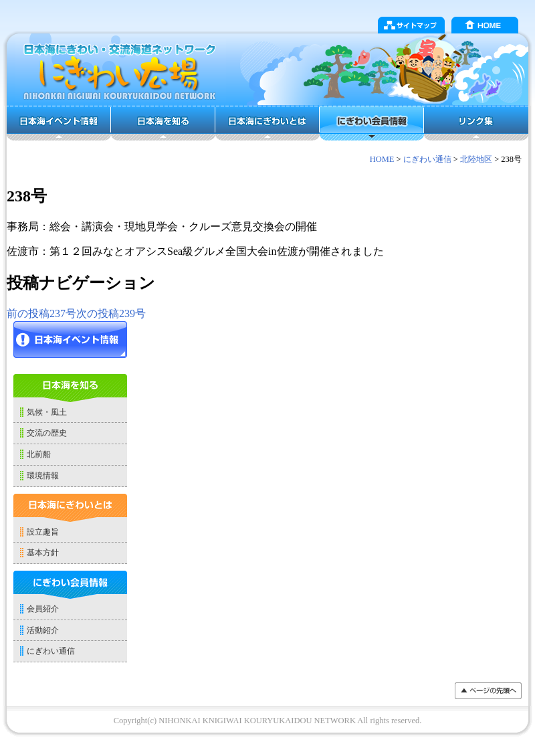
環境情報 (43, 476)
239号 (111, 313)
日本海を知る (163, 123)
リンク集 (476, 123)
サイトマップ (411, 25)
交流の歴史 (47, 433)
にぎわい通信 (427, 159)
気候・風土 (47, 412)
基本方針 (43, 553)
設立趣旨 (43, 532)
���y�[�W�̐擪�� (488, 691)
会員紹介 (43, 609)
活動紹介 (43, 630)
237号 (41, 313)
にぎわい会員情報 (372, 123)
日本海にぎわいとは (267, 123)
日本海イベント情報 (59, 123)
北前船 (39, 454)
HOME (485, 25)
